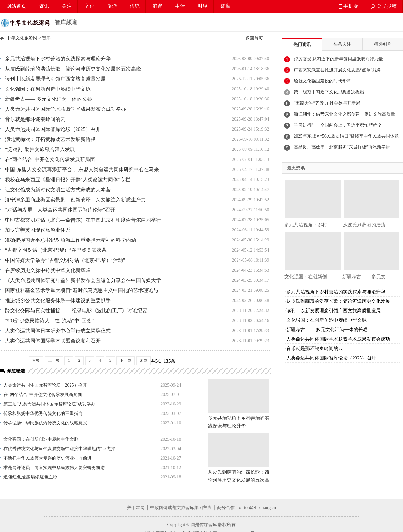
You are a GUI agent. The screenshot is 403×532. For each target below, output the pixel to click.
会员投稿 (384, 6)
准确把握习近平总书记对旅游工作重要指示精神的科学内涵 (70, 240)
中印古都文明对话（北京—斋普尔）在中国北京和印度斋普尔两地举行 (83, 220)
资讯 (44, 6)
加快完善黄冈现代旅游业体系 (38, 230)
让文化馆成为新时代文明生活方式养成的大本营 (58, 190)
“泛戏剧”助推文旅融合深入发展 (40, 149)
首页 (36, 360)
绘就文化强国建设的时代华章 (322, 81)
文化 (89, 6)
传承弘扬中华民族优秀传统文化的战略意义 (45, 423)
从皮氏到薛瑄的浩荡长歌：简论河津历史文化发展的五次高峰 (73, 69)
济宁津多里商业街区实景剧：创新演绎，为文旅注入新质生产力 (76, 200)
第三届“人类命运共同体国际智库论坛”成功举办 (49, 404)
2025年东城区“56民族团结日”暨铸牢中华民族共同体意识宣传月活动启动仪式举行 (346, 138)
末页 (143, 360)
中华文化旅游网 (22, 38)
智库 (225, 6)
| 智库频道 (39, 23)
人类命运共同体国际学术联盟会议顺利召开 (53, 341)
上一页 (54, 360)
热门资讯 (302, 45)
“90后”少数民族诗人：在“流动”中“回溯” (50, 321)
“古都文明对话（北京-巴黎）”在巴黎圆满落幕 (56, 250)
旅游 (112, 6)
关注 (67, 6)
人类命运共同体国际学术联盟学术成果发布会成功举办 (65, 109)
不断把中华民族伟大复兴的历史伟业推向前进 (48, 458)
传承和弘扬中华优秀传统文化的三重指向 (43, 413)
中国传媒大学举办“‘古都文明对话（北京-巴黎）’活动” (65, 260)
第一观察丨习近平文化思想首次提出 (329, 92)
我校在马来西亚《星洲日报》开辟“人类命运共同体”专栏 (68, 180)
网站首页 (16, 6)
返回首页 (254, 38)
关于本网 (136, 508)
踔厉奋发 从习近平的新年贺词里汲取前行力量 (339, 59)
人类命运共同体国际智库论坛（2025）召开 (53, 129)
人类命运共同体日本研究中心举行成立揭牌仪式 (58, 331)
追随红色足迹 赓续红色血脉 (31, 477)
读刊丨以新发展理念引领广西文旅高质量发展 (55, 79)
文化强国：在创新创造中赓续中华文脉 (48, 89)
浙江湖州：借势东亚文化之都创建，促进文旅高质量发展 (344, 116)
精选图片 (383, 44)
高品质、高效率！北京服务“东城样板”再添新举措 (342, 147)
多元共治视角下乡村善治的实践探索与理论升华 (58, 59)
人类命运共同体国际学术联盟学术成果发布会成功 (338, 339)
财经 (203, 6)
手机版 (349, 6)
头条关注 (342, 44)
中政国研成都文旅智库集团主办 (181, 508)
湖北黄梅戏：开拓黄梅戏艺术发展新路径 (50, 139)
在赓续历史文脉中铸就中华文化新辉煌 (48, 270)
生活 (180, 6)
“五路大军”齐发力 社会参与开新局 (327, 103)
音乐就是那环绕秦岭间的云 (35, 119)
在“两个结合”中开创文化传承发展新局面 (50, 159)
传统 (135, 6)
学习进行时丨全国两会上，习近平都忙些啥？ (338, 125)
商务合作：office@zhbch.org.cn (246, 508)
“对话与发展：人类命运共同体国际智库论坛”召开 (60, 210)
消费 (157, 6)
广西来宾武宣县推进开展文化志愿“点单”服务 (338, 70)
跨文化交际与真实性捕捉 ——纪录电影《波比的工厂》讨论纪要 (76, 311)
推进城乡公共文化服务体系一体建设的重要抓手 (58, 300)
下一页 (126, 360)
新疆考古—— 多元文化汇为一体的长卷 (48, 99)
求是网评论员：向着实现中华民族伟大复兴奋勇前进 (54, 468)
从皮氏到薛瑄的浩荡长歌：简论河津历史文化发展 (338, 301)
